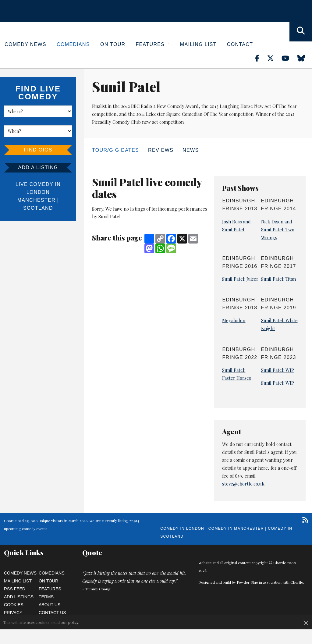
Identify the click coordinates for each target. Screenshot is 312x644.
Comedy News (25, 44)
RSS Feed (15, 589)
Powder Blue (247, 582)
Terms (46, 597)
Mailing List (198, 44)
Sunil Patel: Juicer (240, 279)
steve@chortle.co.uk (243, 484)
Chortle (297, 582)
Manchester (36, 200)
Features (153, 44)
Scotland (38, 208)
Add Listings (19, 597)
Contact (240, 44)
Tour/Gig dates (115, 150)
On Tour (113, 44)
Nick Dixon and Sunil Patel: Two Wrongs (278, 229)
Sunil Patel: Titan (278, 279)
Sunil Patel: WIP (278, 370)
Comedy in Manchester (236, 528)
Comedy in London (182, 528)
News (191, 150)
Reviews (161, 150)
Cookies (14, 605)
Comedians (73, 44)
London (38, 192)
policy (73, 622)
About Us (50, 605)
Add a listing (38, 167)
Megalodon (234, 320)
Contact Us (52, 613)
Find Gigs (38, 150)
